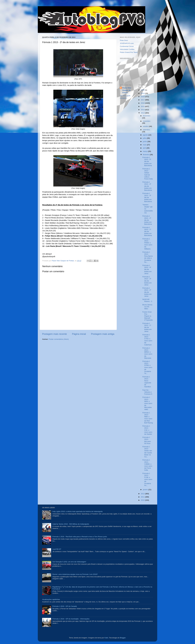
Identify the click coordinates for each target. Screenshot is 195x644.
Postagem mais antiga (103, 334)
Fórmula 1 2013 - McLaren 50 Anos (147, 440)
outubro (146, 126)
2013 (143, 113)
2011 (143, 497)
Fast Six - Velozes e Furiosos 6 (147, 392)
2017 (143, 100)
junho (145, 142)
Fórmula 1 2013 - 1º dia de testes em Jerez (147, 327)
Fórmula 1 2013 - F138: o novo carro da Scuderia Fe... (147, 479)
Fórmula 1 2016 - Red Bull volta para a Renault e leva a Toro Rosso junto (80, 537)
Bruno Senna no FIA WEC (147, 307)
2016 (143, 103)
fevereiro (146, 155)
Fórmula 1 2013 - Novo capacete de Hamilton (147, 382)
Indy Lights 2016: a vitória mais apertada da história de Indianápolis (77, 511)
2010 (143, 500)
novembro (147, 121)
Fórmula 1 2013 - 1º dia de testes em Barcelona (147, 232)
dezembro (147, 116)
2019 (143, 93)
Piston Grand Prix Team (129, 52)
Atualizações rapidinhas (51, 599)
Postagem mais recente (54, 334)
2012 (143, 494)
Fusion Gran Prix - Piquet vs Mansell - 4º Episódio (148, 316)
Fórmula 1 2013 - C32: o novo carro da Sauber (147, 430)
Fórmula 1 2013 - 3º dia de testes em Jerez (147, 281)
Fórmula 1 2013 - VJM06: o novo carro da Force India (147, 465)
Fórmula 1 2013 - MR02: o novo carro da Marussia (147, 353)
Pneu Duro (124, 40)
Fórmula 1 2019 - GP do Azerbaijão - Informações (71, 619)
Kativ (106, 638)
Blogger (123, 638)
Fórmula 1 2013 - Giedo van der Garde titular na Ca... (147, 452)
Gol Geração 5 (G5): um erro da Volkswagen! (69, 562)
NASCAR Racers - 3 (147, 300)
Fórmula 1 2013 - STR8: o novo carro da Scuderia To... (147, 367)
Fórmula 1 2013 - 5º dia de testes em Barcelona (147, 161)
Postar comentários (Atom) (59, 339)
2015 (143, 106)
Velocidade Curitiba (127, 49)
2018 (143, 97)
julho (145, 138)
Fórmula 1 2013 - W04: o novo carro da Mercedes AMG (147, 403)
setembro (146, 130)
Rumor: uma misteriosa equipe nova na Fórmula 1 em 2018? (75, 574)
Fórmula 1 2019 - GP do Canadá (65, 606)
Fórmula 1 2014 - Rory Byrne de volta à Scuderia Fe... (148, 257)
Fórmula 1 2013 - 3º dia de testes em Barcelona (147, 197)
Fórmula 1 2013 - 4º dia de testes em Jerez (147, 269)
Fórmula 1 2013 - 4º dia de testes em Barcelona (147, 186)
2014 (143, 110)
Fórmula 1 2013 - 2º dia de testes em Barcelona (147, 220)
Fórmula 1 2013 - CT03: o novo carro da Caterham (147, 340)
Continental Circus (127, 46)
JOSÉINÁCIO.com (127, 43)
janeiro (146, 490)
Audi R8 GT (57, 549)
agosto (146, 135)
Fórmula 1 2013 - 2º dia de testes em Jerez (147, 292)
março (145, 151)
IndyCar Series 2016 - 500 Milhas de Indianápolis (71, 524)
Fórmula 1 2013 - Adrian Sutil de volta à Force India (148, 174)
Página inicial (79, 334)
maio (145, 145)
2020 (143, 90)
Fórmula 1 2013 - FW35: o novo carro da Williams (147, 244)
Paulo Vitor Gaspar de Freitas (127, 90)
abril (145, 148)
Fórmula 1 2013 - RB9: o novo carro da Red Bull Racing (148, 418)
